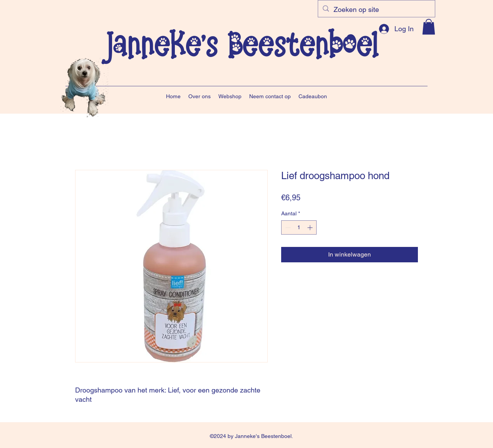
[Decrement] (287, 227)
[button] (429, 27)
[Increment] (311, 227)
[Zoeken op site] (376, 10)
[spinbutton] (299, 227)
